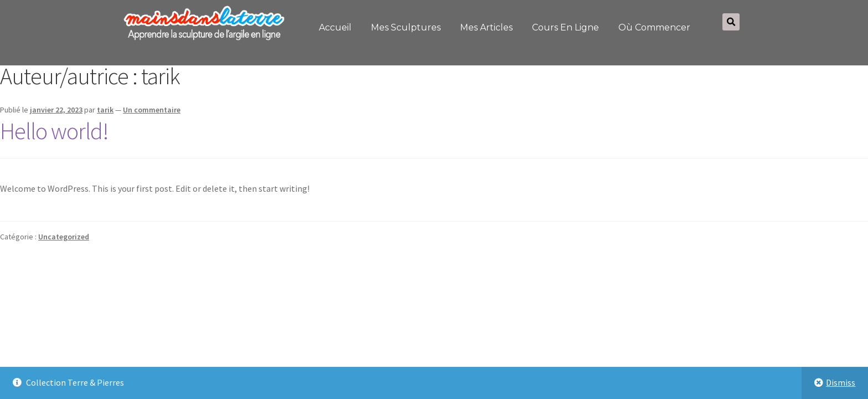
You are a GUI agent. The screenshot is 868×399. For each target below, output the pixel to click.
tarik (105, 110)
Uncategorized (64, 237)
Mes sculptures (406, 27)
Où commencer (654, 27)
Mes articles (486, 27)
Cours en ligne (565, 27)
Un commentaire (152, 110)
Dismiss (841, 382)
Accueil (335, 27)
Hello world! (54, 131)
